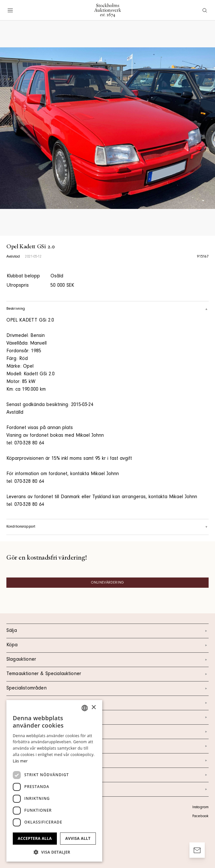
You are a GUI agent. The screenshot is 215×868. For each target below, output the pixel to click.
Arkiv (107, 789)
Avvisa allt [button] (78, 838)
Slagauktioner (107, 660)
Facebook (200, 816)
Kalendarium (107, 703)
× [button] (93, 708)
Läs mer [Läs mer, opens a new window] (20, 761)
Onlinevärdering (107, 583)
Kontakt (107, 717)
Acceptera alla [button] (35, 838)
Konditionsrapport (107, 527)
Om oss (107, 732)
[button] (54, 852)
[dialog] (54, 781)
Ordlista (107, 775)
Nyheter (107, 746)
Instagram (200, 808)
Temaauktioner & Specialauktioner (107, 674)
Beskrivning (107, 309)
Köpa (107, 645)
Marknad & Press (107, 760)
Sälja (107, 631)
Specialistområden (107, 689)
